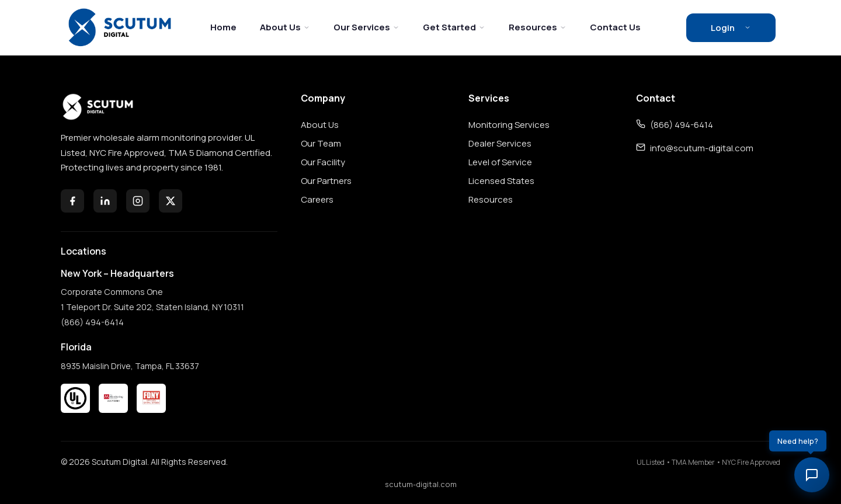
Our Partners (326, 181)
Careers (317, 199)
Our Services (366, 27)
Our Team (321, 143)
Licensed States (501, 181)
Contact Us (615, 27)
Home (223, 27)
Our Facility (323, 162)
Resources (538, 27)
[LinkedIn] (105, 201)
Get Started (454, 27)
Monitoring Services (509, 125)
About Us (285, 27)
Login (731, 28)
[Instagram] (138, 201)
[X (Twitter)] (171, 201)
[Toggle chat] (812, 475)
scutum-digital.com (421, 484)
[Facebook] (72, 201)
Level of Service (500, 162)
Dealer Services (500, 143)
